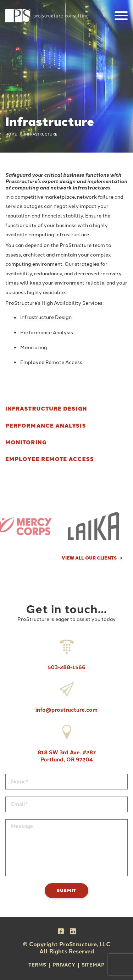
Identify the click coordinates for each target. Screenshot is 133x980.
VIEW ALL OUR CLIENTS (89, 558)
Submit (66, 890)
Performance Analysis (46, 426)
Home (11, 134)
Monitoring (26, 443)
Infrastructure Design (46, 409)
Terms (37, 965)
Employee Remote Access (50, 459)
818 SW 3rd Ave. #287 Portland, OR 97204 (67, 742)
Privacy (64, 965)
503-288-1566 (66, 653)
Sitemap (93, 965)
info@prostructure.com (66, 696)
